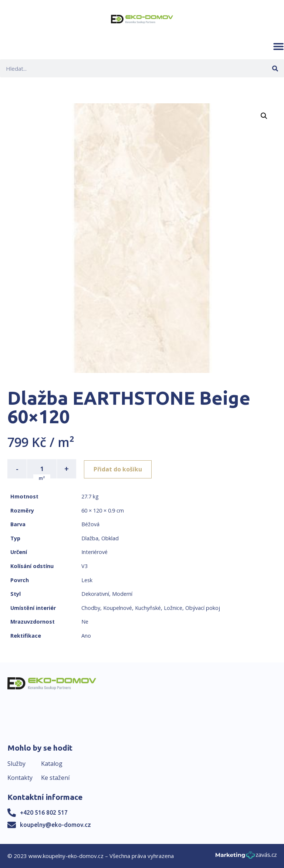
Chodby (91, 608)
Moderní (122, 594)
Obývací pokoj (203, 608)
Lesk (87, 580)
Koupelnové (118, 608)
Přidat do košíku (119, 469)
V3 (84, 566)
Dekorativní (95, 594)
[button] (278, 46)
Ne (85, 622)
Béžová (90, 524)
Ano (86, 636)
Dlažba (90, 538)
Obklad (110, 538)
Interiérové (94, 552)
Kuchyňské (148, 608)
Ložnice (173, 608)
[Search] (275, 68)
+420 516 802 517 (44, 812)
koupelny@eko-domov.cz (55, 825)
